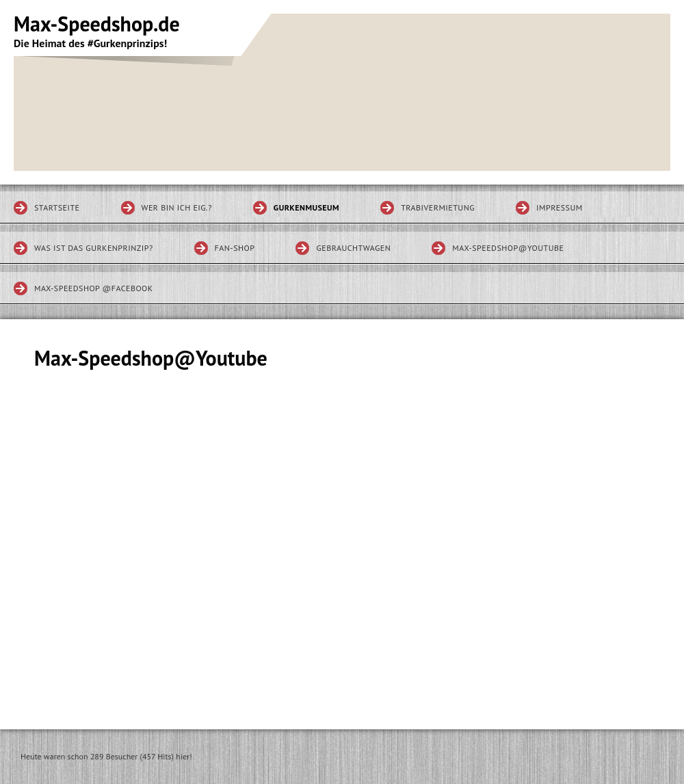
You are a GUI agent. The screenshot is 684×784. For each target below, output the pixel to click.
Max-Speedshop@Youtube (508, 248)
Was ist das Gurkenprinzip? (94, 248)
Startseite (57, 207)
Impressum (560, 207)
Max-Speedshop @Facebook (94, 288)
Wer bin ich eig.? (177, 207)
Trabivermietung (438, 207)
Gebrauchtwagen (353, 248)
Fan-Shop (235, 248)
